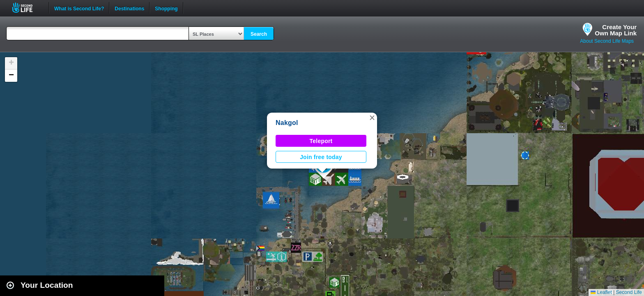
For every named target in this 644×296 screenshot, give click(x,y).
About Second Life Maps (607, 41)
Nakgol (287, 123)
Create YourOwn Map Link (616, 30)
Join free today (321, 157)
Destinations (129, 8)
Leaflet (601, 292)
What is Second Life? (79, 8)
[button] (372, 118)
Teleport (321, 141)
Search (259, 34)
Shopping (166, 8)
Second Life (27, 8)
